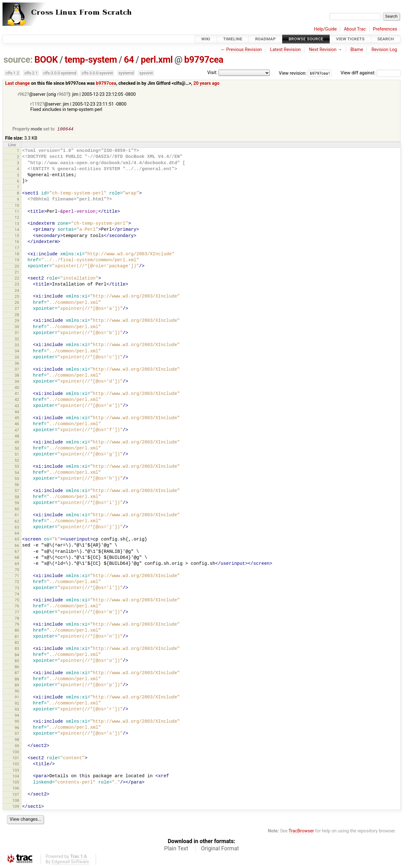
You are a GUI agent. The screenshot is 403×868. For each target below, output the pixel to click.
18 (17, 255)
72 (17, 582)
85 (17, 661)
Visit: (212, 73)
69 (17, 564)
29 (17, 321)
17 (17, 249)
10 (17, 206)
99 (17, 746)
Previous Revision (244, 50)
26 (17, 303)
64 (129, 60)
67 (17, 552)
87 (17, 673)
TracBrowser (301, 832)
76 (17, 607)
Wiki (206, 39)
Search (386, 39)
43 (17, 406)
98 (17, 740)
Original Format (220, 849)
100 (16, 752)
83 (17, 649)
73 (17, 589)
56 (17, 485)
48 (17, 437)
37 (17, 370)
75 (17, 601)
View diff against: (371, 73)
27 (17, 309)
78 (17, 619)
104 (16, 777)
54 (17, 473)
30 (17, 327)
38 (17, 376)
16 (17, 242)
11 (17, 212)
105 (16, 783)
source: (18, 60)
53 (17, 467)
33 (17, 346)
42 (17, 400)
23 (17, 285)
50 (17, 449)
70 (17, 570)
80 (17, 631)
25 (17, 297)
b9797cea (204, 60)
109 (16, 807)
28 (17, 315)
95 (17, 722)
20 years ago (206, 83)
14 (17, 230)
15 (17, 236)
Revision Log (384, 50)
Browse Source (306, 39)
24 (17, 291)
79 (17, 625)
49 (17, 443)
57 (17, 491)
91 (17, 698)
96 (17, 728)
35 (17, 358)
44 (17, 412)
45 (17, 418)
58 (17, 498)
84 (17, 655)
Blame (357, 50)
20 (17, 267)
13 (17, 224)
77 (17, 613)
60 (17, 509)
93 (17, 710)
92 (17, 704)
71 (17, 576)
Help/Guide (325, 29)
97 (17, 734)
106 (16, 789)
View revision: (293, 73)
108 (16, 801)
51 (17, 455)
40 (17, 388)
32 (17, 340)
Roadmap (265, 39)
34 (17, 352)
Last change (17, 83)
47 (17, 431)
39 (17, 382)
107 (16, 795)
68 (17, 558)
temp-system (91, 60)
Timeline (233, 39)
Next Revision (323, 50)
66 (17, 546)
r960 (62, 94)
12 (17, 218)
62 (17, 522)
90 (17, 692)
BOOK (46, 60)
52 (17, 461)
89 (17, 686)
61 (17, 515)
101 (16, 758)
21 (17, 273)
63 (17, 528)
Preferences (385, 29)
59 (17, 503)
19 (17, 260)
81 (17, 637)
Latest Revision (286, 50)
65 (17, 540)
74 (17, 595)
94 (17, 716)
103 (16, 771)
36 (17, 364)
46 (17, 424)
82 (17, 643)
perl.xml (157, 60)
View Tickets (350, 39)
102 (16, 764)
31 (17, 333)
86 (17, 667)
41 (17, 394)
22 (17, 279)
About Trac (355, 29)
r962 (22, 94)
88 (17, 680)
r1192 (36, 104)
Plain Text (176, 849)
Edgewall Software (70, 862)
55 (17, 479)
